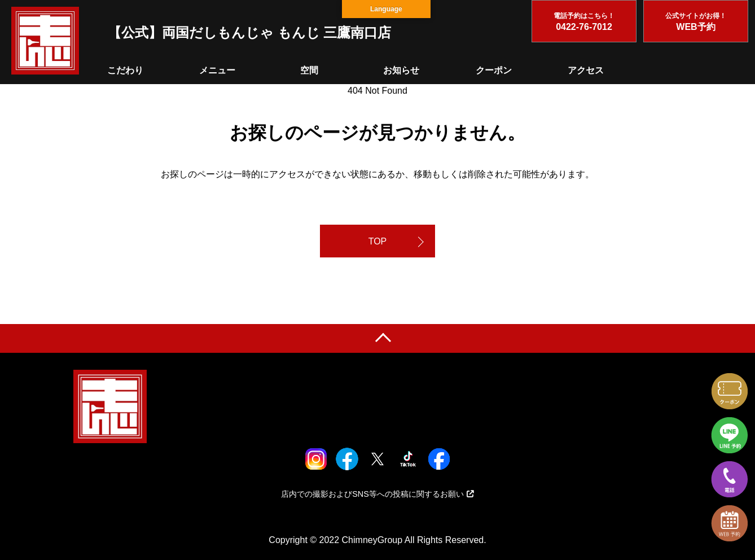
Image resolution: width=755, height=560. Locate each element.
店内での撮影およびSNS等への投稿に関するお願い (377, 494)
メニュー (217, 70)
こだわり (125, 70)
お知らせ (401, 70)
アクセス (586, 70)
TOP (378, 241)
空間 (309, 70)
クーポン (494, 70)
